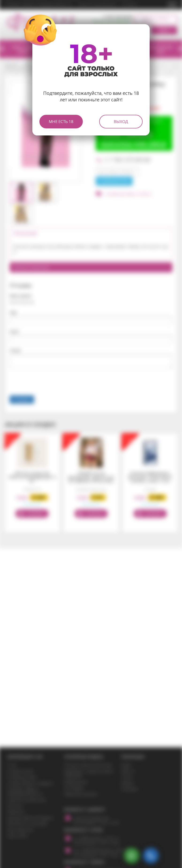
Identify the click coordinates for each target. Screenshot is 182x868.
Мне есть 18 (61, 121)
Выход (121, 121)
